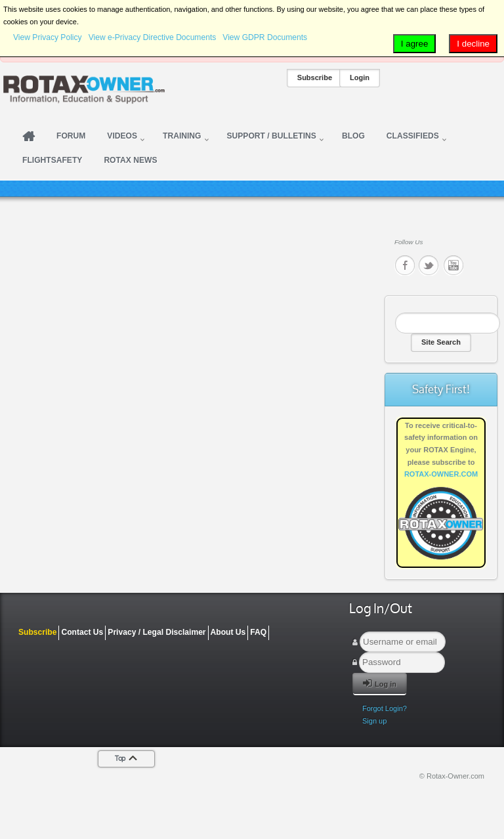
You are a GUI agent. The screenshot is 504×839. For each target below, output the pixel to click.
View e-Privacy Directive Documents (153, 37)
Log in (380, 683)
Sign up (374, 721)
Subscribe (315, 77)
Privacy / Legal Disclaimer (157, 632)
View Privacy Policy (48, 37)
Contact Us (82, 632)
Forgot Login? (385, 708)
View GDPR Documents (265, 37)
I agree (415, 44)
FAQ (258, 632)
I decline (473, 44)
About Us (228, 632)
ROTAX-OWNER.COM (441, 474)
